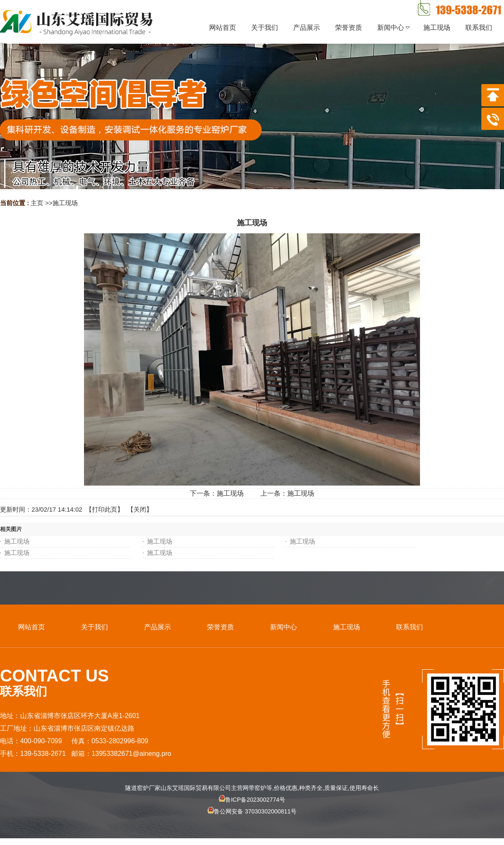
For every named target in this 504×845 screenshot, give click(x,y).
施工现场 (65, 203)
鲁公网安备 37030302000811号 (252, 819)
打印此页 (105, 509)
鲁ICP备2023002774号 (252, 800)
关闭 (140, 509)
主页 (37, 203)
